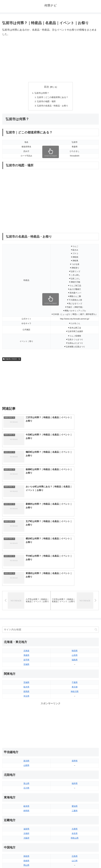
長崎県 (26, 822)
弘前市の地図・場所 (46, 102)
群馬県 (26, 599)
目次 (47, 87)
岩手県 (26, 567)
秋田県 (75, 558)
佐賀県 (26, 818)
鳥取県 (26, 763)
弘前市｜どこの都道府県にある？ (53, 98)
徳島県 (26, 791)
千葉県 (75, 590)
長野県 (75, 668)
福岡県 (26, 813)
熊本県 (26, 827)
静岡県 (26, 718)
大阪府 (26, 745)
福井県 (75, 691)
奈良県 (75, 741)
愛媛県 (75, 791)
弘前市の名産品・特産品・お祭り (53, 107)
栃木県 (26, 594)
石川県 (26, 695)
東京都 (75, 594)
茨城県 (26, 590)
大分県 (75, 813)
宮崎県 (75, 818)
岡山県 (26, 772)
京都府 (26, 741)
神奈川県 (75, 599)
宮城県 (26, 572)
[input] (51, 537)
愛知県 (75, 713)
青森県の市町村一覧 (12, 360)
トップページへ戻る (26, 859)
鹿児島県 (75, 822)
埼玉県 (26, 603)
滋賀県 (26, 736)
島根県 (26, 768)
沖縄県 (75, 827)
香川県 (26, 795)
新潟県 (26, 668)
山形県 (75, 562)
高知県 (75, 795)
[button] (96, 537)
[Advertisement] (51, 59)
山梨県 (26, 673)
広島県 (75, 763)
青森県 (26, 562)
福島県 (75, 567)
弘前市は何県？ (41, 93)
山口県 (75, 768)
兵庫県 (75, 736)
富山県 (26, 691)
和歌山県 (75, 745)
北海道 (26, 558)
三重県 (75, 718)
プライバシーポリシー (75, 859)
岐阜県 (26, 713)
